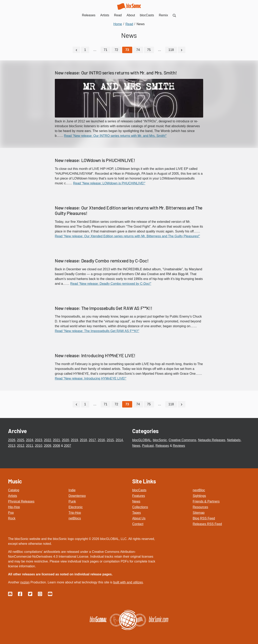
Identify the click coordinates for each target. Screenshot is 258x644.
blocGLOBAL (142, 440)
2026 (12, 440)
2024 (30, 440)
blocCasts (139, 490)
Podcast (148, 445)
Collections (140, 507)
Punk (72, 501)
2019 (74, 440)
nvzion (25, 582)
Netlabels (234, 440)
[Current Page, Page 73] (127, 50)
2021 (56, 440)
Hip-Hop (14, 507)
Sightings (199, 496)
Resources (200, 507)
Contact (138, 524)
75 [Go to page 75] (149, 50)
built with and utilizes (128, 582)
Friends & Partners (206, 501)
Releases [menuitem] (89, 15)
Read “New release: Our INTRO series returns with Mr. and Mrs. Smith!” (115, 136)
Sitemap (199, 512)
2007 (68, 445)
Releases (162, 445)
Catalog (14, 490)
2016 (101, 440)
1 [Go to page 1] (85, 50)
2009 (48, 445)
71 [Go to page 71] (106, 50)
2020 (66, 440)
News (136, 445)
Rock (12, 518)
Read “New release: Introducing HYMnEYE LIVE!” (91, 378)
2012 (21, 445)
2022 (48, 440)
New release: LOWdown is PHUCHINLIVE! (95, 160)
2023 (38, 440)
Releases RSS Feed (207, 524)
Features (139, 496)
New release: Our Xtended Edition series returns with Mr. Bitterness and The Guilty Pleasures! (129, 210)
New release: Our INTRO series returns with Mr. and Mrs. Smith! (116, 73)
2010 (38, 445)
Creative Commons (183, 440)
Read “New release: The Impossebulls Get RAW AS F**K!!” (97, 331)
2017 (92, 440)
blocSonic (160, 440)
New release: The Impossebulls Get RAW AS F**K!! (104, 308)
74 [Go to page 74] (138, 50)
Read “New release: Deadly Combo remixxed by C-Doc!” (111, 283)
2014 (119, 440)
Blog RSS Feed (204, 518)
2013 (12, 445)
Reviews (179, 445)
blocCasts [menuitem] (147, 15)
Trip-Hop (75, 512)
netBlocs (75, 518)
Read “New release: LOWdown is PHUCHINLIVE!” (109, 183)
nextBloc (199, 490)
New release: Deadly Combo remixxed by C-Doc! (102, 260)
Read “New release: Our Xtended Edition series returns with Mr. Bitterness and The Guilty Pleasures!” (127, 236)
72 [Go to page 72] (116, 50)
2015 (110, 440)
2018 (83, 440)
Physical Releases (21, 501)
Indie (72, 490)
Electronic (76, 507)
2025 (21, 440)
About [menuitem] (131, 15)
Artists (12, 496)
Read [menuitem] (118, 15)
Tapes (137, 512)
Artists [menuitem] (105, 15)
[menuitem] (174, 15)
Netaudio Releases (212, 440)
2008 (56, 445)
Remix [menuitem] (163, 15)
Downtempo (77, 496)
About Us (139, 518)
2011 (30, 445)
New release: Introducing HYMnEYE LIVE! (95, 355)
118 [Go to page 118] (171, 50)
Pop (11, 512)
